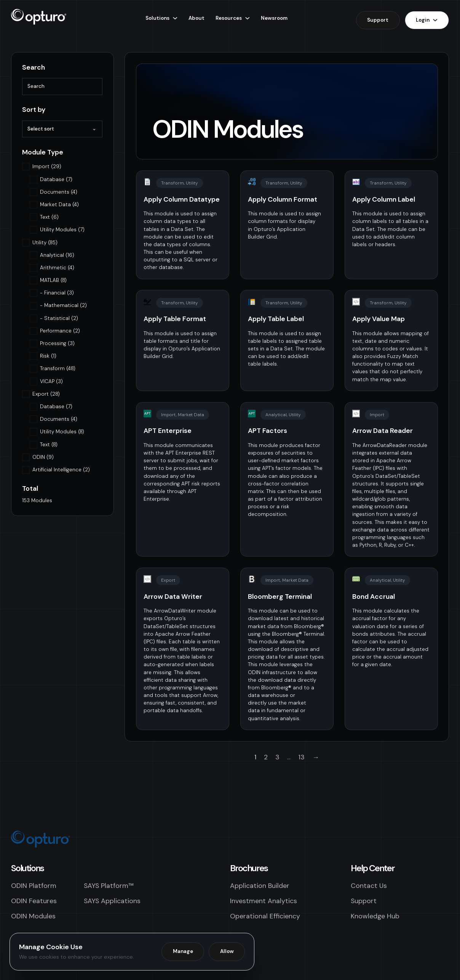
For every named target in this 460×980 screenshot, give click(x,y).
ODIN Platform (34, 885)
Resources (229, 18)
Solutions (157, 18)
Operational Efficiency (265, 916)
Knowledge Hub (375, 916)
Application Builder (260, 885)
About (196, 18)
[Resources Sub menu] (247, 18)
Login (423, 20)
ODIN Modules (33, 916)
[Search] (62, 86)
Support (378, 20)
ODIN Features (34, 901)
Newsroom (274, 18)
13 (301, 757)
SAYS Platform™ (109, 885)
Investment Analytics (264, 901)
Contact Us (369, 885)
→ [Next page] (316, 757)
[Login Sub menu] (435, 20)
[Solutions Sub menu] (175, 18)
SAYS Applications (112, 901)
